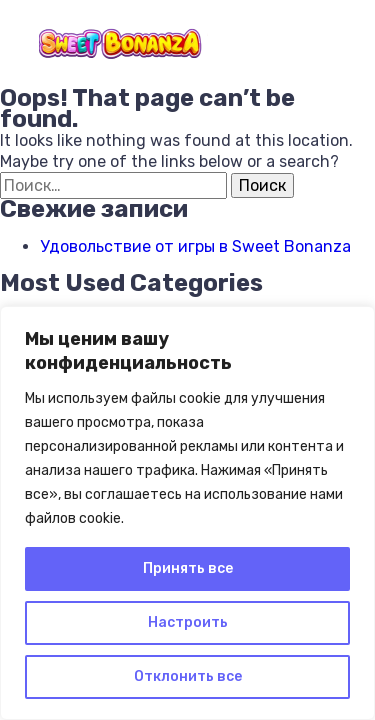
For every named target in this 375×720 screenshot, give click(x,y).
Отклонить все (188, 676)
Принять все (188, 568)
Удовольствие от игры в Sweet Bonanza (195, 246)
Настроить (188, 622)
